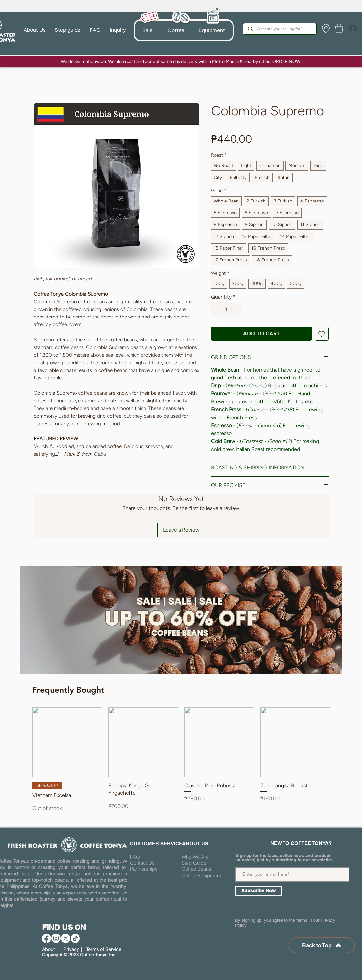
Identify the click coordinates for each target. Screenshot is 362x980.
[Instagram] (56, 938)
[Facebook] (46, 938)
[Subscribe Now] (258, 891)
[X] (66, 938)
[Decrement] (217, 310)
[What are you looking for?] (280, 29)
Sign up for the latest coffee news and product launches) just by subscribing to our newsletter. (284, 858)
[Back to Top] (322, 945)
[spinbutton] (226, 310)
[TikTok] (75, 938)
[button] (176, 30)
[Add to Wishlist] (322, 334)
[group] (181, 763)
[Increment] (236, 310)
